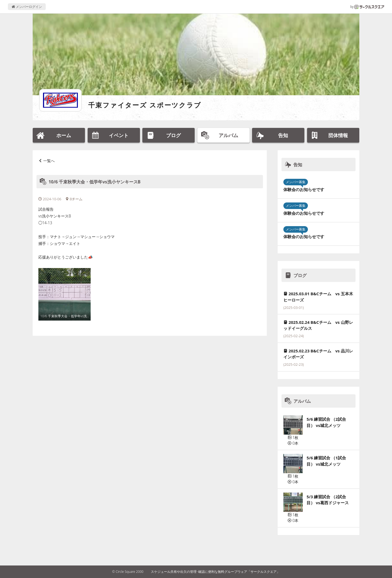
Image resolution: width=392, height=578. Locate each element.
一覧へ (49, 161)
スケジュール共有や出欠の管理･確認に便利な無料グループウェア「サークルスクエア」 (215, 572)
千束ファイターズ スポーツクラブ (145, 105)
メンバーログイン (27, 7)
